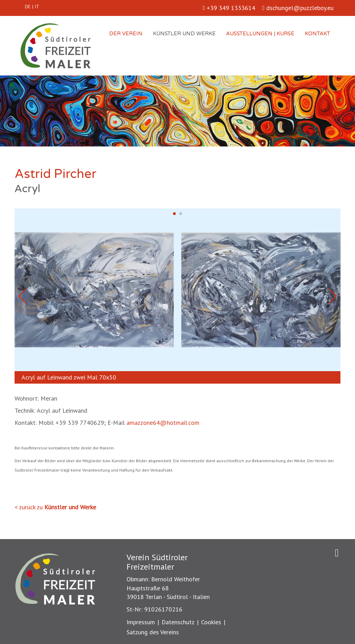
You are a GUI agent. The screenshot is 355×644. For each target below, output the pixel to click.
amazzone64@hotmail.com (163, 423)
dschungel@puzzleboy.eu (298, 8)
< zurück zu (55, 507)
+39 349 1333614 (229, 8)
